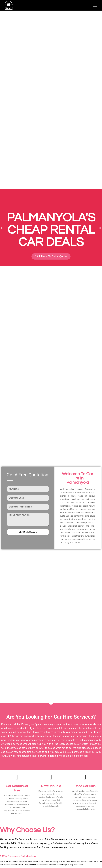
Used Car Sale (85, 786)
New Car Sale (51, 786)
